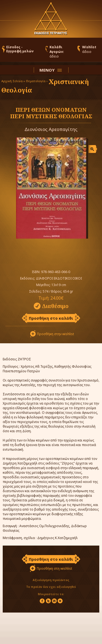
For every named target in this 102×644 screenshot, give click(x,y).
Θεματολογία (36, 81)
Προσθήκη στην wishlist (55, 334)
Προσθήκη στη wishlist (54, 568)
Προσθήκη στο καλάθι (51, 318)
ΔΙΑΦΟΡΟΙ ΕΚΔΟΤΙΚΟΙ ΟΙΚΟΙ (59, 278)
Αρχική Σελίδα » (13, 81)
